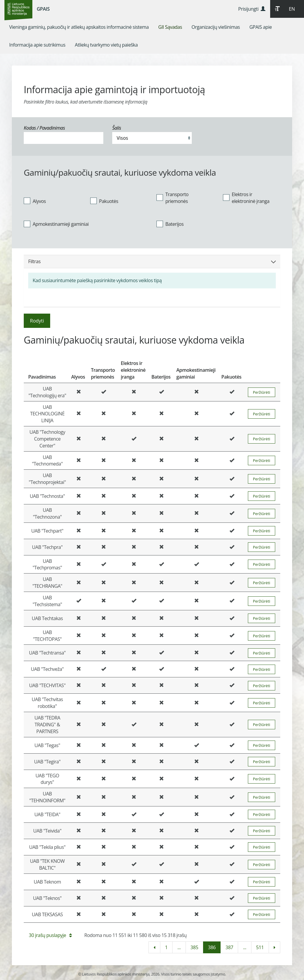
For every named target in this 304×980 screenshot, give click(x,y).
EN (292, 9)
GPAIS (43, 9)
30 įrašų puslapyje (50, 935)
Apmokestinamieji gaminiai (56, 224)
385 (194, 947)
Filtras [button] (152, 261)
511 (260, 947)
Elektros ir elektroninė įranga (246, 198)
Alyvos (35, 201)
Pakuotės (104, 201)
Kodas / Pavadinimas (44, 128)
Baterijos (170, 224)
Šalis (117, 128)
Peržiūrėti (262, 392)
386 (212, 947)
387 (229, 947)
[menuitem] (79, 27)
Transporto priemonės (172, 198)
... (179, 947)
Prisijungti (252, 9)
